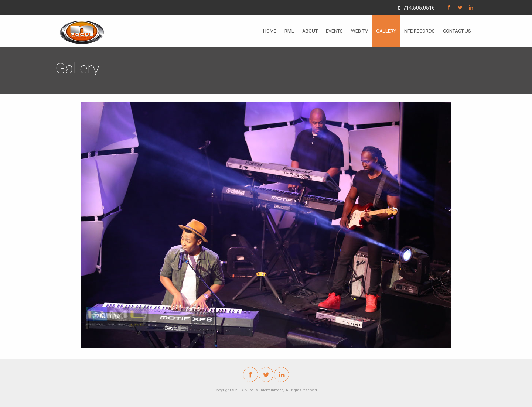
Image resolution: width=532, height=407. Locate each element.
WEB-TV (359, 31)
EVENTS (334, 31)
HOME (270, 31)
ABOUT (310, 31)
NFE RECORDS (420, 31)
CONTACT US (457, 31)
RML (289, 31)
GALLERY (386, 31)
